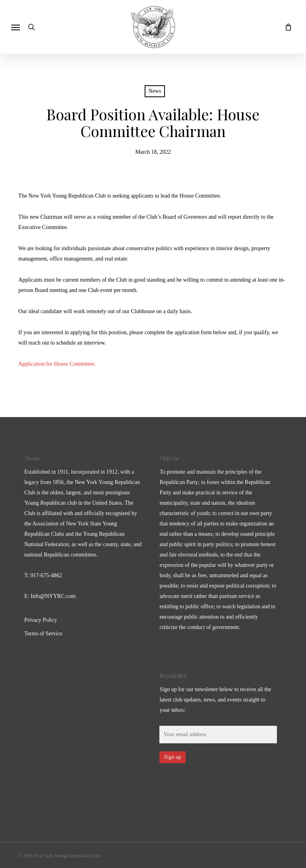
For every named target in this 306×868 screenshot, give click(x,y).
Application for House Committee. (58, 364)
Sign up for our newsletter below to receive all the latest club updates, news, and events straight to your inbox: (215, 700)
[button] (16, 27)
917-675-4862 (46, 575)
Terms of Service (43, 634)
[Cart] (286, 27)
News (155, 91)
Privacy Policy (41, 620)
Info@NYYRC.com (53, 596)
